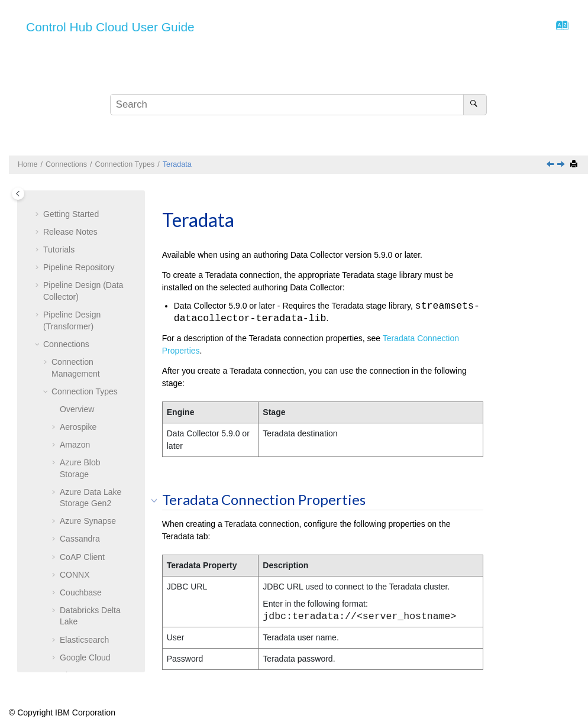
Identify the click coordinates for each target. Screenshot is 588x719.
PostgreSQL (82, 221)
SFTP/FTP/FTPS (91, 292)
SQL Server (81, 346)
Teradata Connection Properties (89, 393)
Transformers (68, 547)
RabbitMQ (78, 239)
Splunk (72, 328)
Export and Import (76, 612)
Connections (66, 164)
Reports (58, 494)
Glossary (59, 647)
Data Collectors (72, 529)
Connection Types (125, 164)
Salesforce (79, 274)
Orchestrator (83, 203)
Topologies (63, 475)
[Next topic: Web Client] (562, 165)
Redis (70, 257)
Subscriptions (68, 511)
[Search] (475, 105)
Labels (55, 594)
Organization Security (83, 630)
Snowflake (79, 310)
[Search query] (298, 105)
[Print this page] (575, 165)
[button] (55, 204)
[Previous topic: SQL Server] (551, 165)
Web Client (80, 422)
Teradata (177, 164)
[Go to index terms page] (559, 28)
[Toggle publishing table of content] (18, 194)
